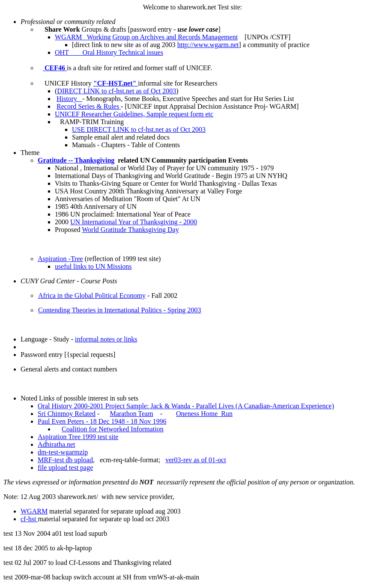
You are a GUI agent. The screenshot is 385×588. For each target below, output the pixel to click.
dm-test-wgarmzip (63, 452)
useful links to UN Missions (93, 266)
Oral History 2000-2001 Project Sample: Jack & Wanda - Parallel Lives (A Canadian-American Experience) (186, 406)
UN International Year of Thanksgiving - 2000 (134, 222)
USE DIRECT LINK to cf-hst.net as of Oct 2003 (139, 129)
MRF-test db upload (65, 460)
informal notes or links (106, 339)
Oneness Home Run (204, 414)
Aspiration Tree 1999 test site (78, 437)
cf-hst (29, 519)
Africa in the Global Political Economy (92, 295)
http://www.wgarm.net (208, 45)
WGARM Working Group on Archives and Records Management (146, 37)
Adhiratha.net (57, 444)
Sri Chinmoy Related (67, 414)
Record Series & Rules (89, 106)
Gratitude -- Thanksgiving (76, 160)
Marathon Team (131, 414)
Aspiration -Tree (60, 259)
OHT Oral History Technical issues (109, 52)
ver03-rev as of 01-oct (196, 460)
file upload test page (65, 468)
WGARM (34, 511)
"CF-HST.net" (116, 83)
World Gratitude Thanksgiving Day (130, 230)
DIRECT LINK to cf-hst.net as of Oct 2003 (116, 91)
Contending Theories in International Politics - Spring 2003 (120, 310)
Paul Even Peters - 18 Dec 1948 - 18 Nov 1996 (102, 421)
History (69, 99)
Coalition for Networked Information (113, 429)
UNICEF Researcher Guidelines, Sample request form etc (134, 114)
